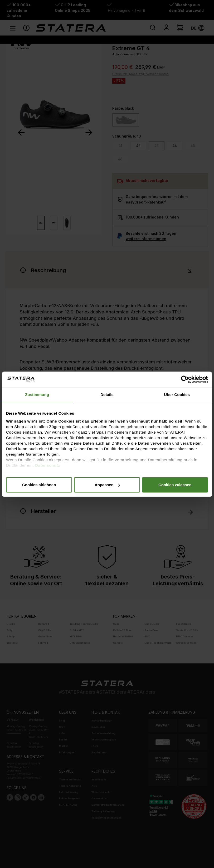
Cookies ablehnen (39, 485)
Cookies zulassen (175, 485)
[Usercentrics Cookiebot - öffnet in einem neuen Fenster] (185, 379)
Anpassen (107, 485)
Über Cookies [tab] (177, 395)
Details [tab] (107, 395)
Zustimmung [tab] (37, 395)
